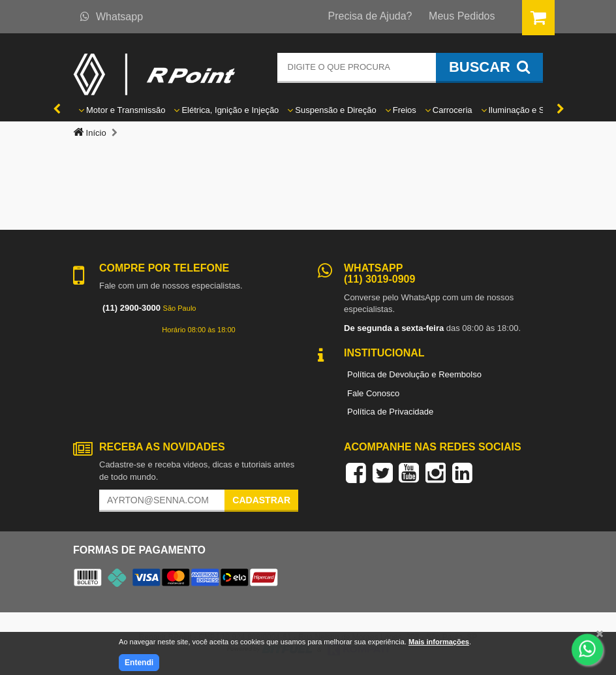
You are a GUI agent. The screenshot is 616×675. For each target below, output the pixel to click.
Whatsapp (112, 17)
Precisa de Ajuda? (370, 16)
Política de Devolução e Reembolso (414, 374)
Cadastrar (261, 500)
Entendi (139, 663)
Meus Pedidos (462, 16)
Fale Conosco (373, 393)
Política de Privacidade (390, 412)
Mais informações (439, 642)
